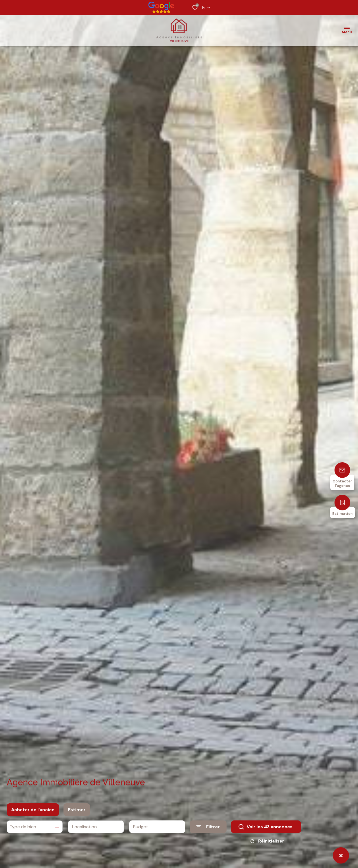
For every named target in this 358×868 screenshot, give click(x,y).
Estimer (77, 811)
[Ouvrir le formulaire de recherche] (208, 828)
